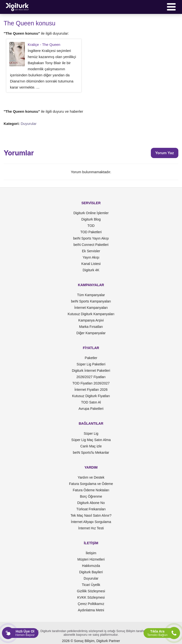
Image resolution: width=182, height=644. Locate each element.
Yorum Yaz (165, 153)
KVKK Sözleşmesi (91, 597)
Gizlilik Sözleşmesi (91, 591)
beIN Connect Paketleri (91, 245)
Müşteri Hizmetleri (91, 559)
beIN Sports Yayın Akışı (91, 238)
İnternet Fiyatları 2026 (91, 390)
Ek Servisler (91, 251)
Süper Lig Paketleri (91, 364)
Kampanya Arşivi (91, 320)
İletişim (91, 553)
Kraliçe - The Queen (44, 45)
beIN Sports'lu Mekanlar (91, 453)
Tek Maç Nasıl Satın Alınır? (91, 515)
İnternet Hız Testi (91, 528)
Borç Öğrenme (91, 496)
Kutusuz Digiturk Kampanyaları (91, 314)
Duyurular (29, 124)
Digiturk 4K (91, 270)
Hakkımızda (91, 566)
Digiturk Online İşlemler (91, 213)
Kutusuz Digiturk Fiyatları (91, 396)
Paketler (91, 358)
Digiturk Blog (91, 219)
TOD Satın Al (91, 402)
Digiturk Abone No (91, 503)
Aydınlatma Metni (91, 610)
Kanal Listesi (91, 264)
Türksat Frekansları (91, 509)
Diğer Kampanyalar (91, 333)
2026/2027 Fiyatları (91, 377)
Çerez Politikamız (91, 604)
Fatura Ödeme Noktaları (91, 490)
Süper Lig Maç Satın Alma (91, 440)
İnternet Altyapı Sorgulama (91, 522)
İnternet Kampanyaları (91, 308)
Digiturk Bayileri (91, 572)
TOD (91, 226)
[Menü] (171, 7)
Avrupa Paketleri (91, 409)
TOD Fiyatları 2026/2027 (91, 383)
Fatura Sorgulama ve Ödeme (91, 484)
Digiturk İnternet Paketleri (91, 371)
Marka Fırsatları (91, 327)
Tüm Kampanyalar (91, 295)
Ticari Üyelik (91, 585)
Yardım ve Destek (91, 477)
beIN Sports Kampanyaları (91, 301)
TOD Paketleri (91, 232)
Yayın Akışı (91, 257)
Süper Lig (91, 433)
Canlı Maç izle (91, 446)
